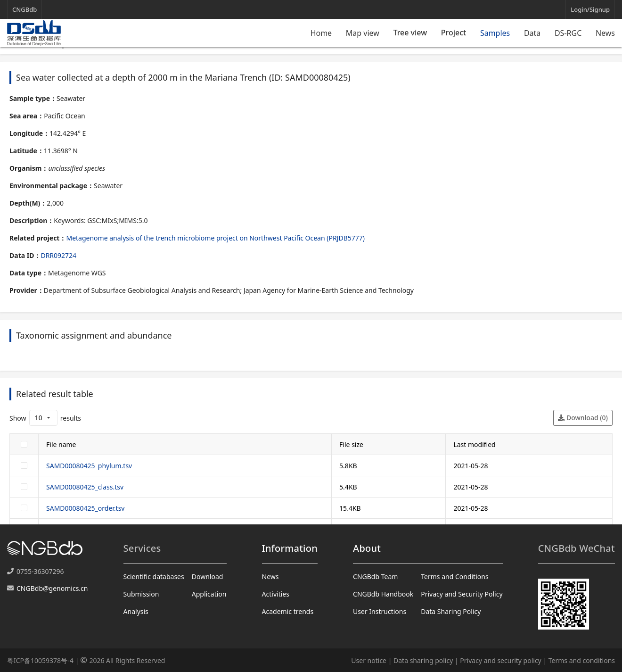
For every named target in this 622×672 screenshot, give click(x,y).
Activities (276, 594)
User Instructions (380, 611)
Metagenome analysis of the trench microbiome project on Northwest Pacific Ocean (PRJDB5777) (215, 238)
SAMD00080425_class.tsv (85, 487)
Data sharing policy (423, 660)
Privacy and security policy (500, 660)
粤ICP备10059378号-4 (40, 660)
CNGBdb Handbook (383, 594)
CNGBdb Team (375, 577)
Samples (495, 33)
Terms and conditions (582, 660)
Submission (141, 594)
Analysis (136, 611)
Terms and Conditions (454, 577)
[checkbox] (24, 444)
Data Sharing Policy (451, 611)
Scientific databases (154, 577)
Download (208, 577)
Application (209, 594)
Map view (363, 33)
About (367, 548)
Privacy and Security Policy (462, 594)
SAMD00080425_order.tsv (85, 508)
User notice (369, 660)
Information (290, 548)
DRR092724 (58, 255)
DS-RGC (568, 33)
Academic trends (288, 611)
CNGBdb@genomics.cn (52, 588)
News (605, 33)
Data (532, 33)
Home (321, 33)
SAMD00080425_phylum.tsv (89, 466)
